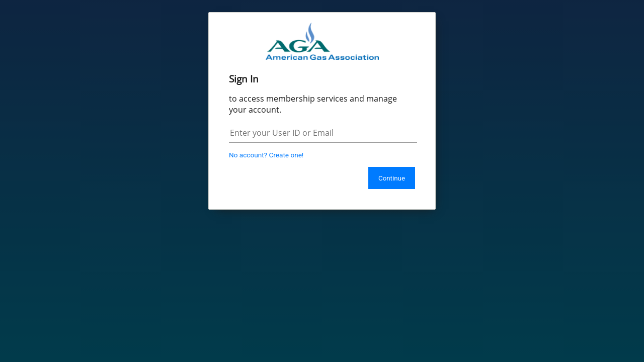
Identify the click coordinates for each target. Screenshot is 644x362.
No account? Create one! (266, 155)
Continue (392, 178)
